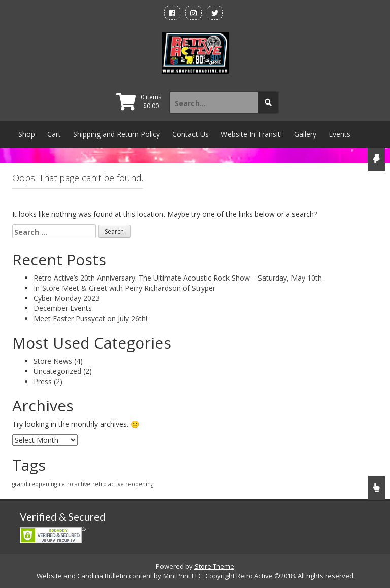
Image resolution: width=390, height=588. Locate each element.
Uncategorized (57, 371)
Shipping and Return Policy (117, 134)
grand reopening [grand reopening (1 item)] (35, 484)
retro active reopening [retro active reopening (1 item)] (123, 484)
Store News (53, 361)
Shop (27, 134)
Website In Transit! (251, 134)
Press (43, 381)
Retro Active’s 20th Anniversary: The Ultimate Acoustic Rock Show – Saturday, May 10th (178, 278)
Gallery (305, 134)
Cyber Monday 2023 (67, 298)
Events (339, 134)
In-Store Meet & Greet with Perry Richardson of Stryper (124, 288)
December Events (63, 308)
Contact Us (190, 134)
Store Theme (214, 566)
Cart (54, 134)
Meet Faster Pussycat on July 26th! (90, 318)
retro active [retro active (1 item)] (75, 484)
